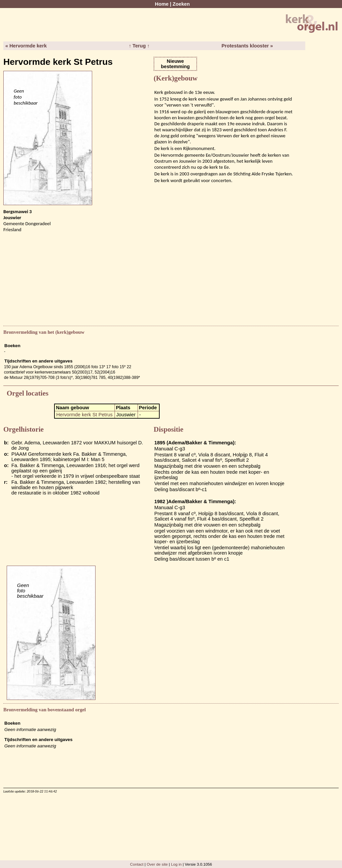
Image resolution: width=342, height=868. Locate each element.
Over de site (157, 864)
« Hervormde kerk (26, 46)
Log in (176, 864)
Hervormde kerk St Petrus (84, 415)
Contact (137, 864)
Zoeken (181, 4)
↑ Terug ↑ (139, 46)
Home (162, 4)
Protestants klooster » (247, 46)
